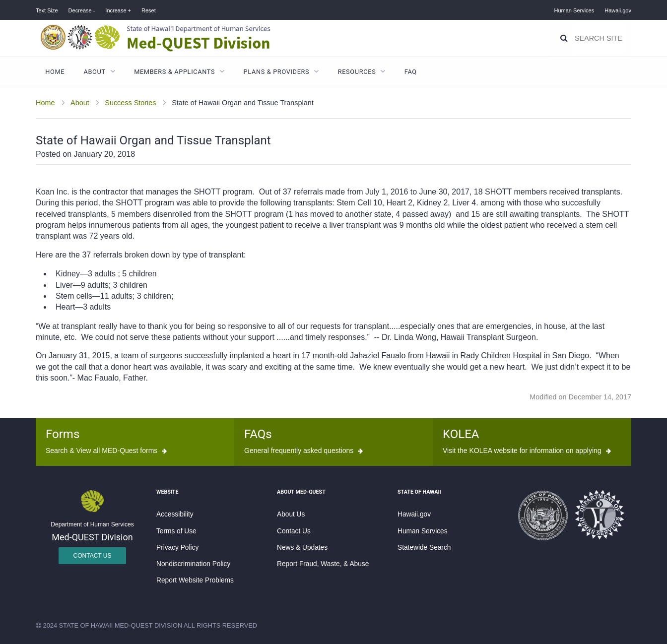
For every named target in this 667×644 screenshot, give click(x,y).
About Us (291, 514)
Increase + (118, 10)
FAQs (258, 434)
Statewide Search (424, 547)
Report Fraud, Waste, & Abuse (323, 564)
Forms (63, 434)
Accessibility (175, 514)
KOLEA (461, 434)
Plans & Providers (277, 72)
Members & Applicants (174, 72)
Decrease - (82, 10)
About (95, 72)
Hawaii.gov (618, 10)
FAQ (411, 72)
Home (55, 72)
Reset (149, 10)
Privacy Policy (177, 547)
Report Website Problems (195, 580)
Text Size (47, 10)
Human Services (574, 10)
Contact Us (93, 556)
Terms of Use (176, 531)
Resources (357, 72)
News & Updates (302, 547)
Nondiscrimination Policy (193, 564)
